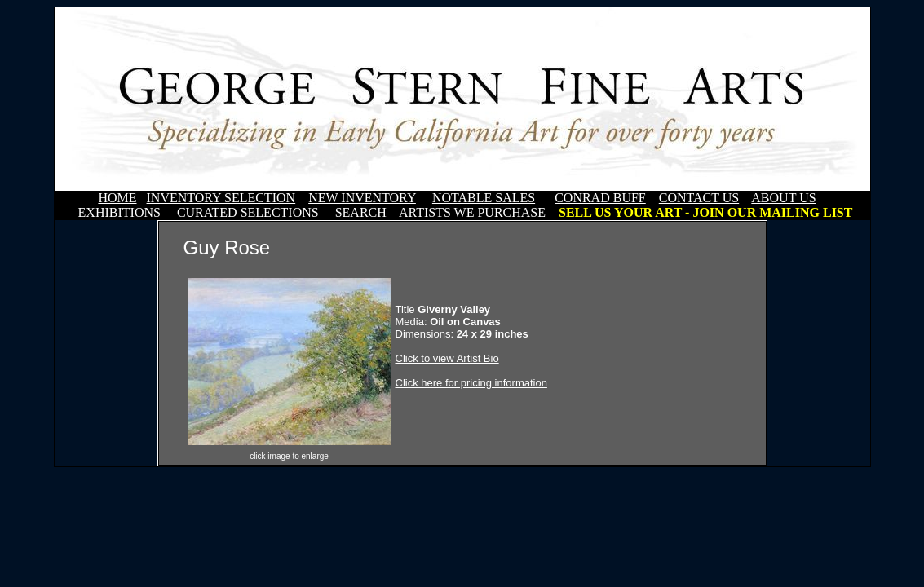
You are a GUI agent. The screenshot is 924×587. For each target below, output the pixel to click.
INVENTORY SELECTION (221, 198)
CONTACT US (699, 198)
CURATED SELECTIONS (248, 212)
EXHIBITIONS (119, 212)
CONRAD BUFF (600, 198)
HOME (117, 198)
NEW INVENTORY (362, 198)
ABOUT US (783, 198)
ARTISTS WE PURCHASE (472, 212)
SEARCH (363, 212)
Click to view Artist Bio (447, 358)
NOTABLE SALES (484, 198)
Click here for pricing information (471, 383)
